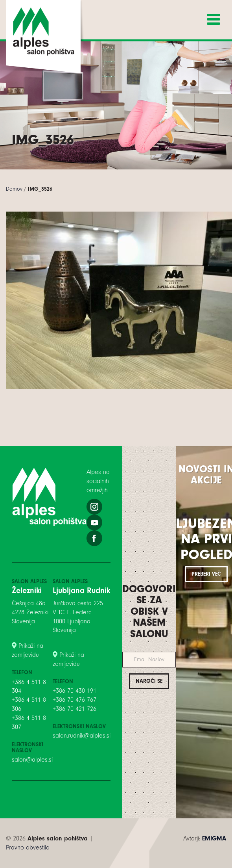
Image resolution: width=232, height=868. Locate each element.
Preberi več (206, 574)
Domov (14, 189)
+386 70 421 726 (75, 709)
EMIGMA (214, 838)
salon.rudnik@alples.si (82, 736)
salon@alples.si (32, 760)
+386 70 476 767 (75, 700)
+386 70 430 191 (75, 691)
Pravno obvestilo (28, 848)
